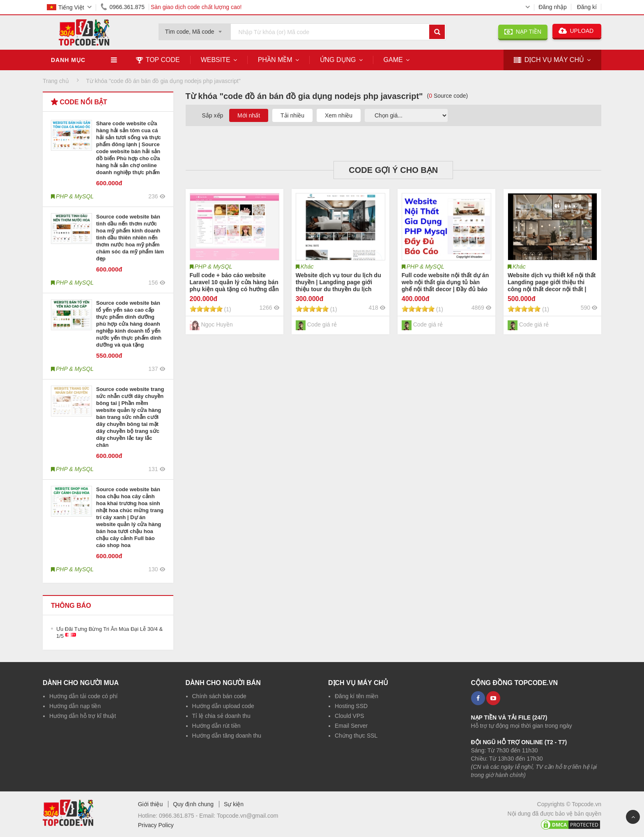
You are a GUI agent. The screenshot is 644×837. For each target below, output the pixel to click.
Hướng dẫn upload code (223, 706)
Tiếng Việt (66, 7)
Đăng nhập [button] (553, 7)
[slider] (206, 309)
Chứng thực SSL (356, 736)
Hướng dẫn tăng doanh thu (227, 736)
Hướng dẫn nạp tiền (75, 706)
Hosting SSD (351, 706)
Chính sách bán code (219, 696)
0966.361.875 (121, 7)
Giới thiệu (151, 804)
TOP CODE (158, 60)
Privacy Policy (156, 825)
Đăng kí (587, 7)
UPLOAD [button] (577, 31)
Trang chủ (56, 81)
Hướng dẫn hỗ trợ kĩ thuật (83, 716)
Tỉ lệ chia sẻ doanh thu (221, 716)
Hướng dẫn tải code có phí (83, 696)
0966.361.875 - (179, 816)
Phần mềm (275, 60)
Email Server (351, 726)
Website (216, 60)
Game (393, 60)
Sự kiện (234, 804)
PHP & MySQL (214, 267)
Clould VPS (350, 716)
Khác (307, 267)
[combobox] (195, 29)
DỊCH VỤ (549, 60)
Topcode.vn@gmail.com (248, 816)
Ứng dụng (338, 60)
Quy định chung (193, 804)
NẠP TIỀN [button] (523, 32)
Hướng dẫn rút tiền (216, 726)
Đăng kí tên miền (356, 696)
